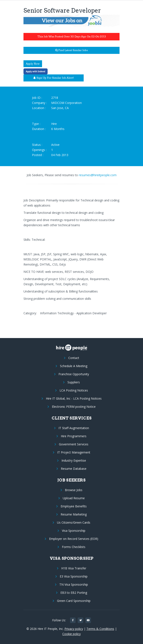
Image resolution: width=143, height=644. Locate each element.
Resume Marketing (74, 514)
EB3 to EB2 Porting (74, 593)
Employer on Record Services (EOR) (74, 539)
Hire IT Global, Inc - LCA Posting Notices (74, 398)
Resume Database (74, 469)
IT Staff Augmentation (74, 428)
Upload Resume (74, 498)
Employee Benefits (74, 506)
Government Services (74, 444)
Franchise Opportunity (74, 374)
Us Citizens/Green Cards (74, 522)
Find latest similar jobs (71, 50)
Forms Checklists (74, 547)
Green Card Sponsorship (74, 601)
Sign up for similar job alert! (54, 78)
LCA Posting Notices (74, 390)
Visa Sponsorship (74, 531)
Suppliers (74, 382)
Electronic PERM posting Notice (74, 407)
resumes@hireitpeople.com (98, 175)
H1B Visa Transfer (74, 568)
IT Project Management (74, 452)
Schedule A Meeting (74, 366)
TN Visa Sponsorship (74, 584)
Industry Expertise (74, 460)
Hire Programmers (74, 436)
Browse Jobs (74, 490)
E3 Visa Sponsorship (74, 576)
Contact (74, 358)
